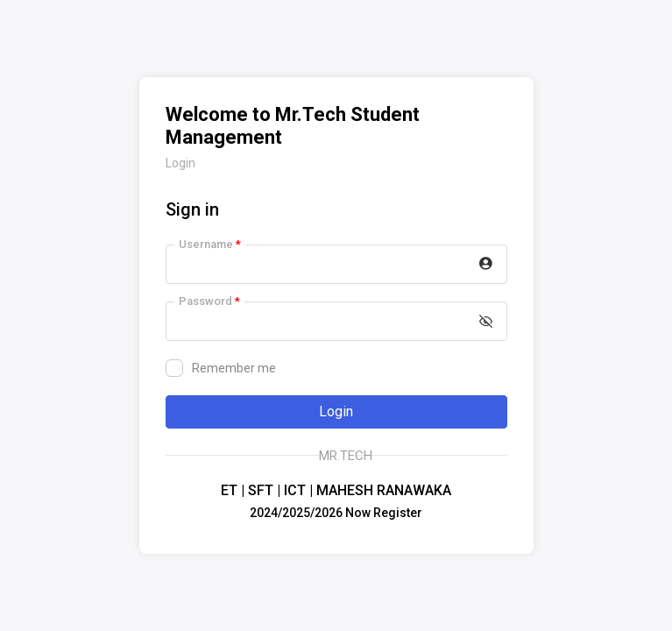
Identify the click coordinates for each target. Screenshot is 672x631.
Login (336, 411)
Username (210, 244)
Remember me (221, 368)
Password (209, 301)
